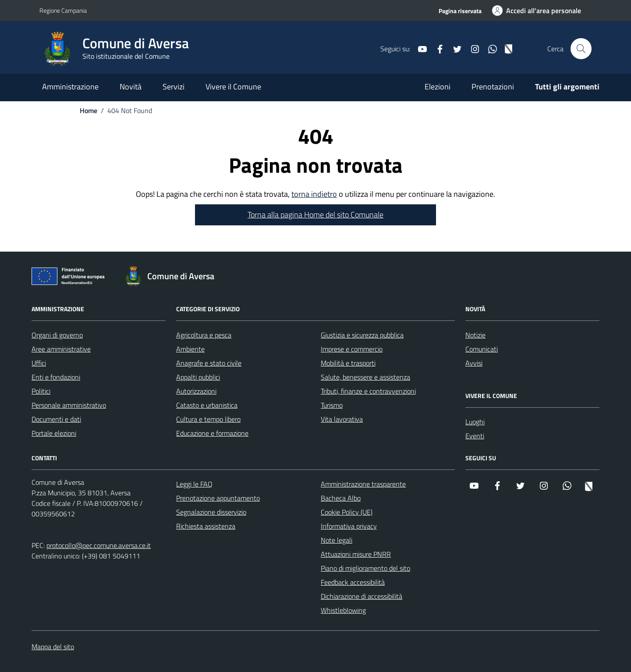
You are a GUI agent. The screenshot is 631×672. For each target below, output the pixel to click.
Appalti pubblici (198, 377)
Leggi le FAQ (194, 484)
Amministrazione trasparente (363, 484)
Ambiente (190, 349)
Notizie (475, 335)
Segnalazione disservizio (211, 512)
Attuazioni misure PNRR (356, 554)
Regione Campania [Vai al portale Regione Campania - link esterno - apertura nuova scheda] (63, 10)
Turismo (332, 405)
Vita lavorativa (342, 419)
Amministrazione (70, 87)
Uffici (39, 363)
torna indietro (314, 194)
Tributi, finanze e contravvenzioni (368, 391)
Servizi (174, 87)
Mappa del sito (53, 647)
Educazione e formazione (212, 433)
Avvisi (474, 363)
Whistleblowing (343, 610)
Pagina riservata (460, 11)
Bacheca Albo (341, 498)
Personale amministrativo (69, 405)
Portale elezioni (54, 433)
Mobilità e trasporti (348, 363)
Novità (131, 87)
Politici (41, 391)
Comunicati (482, 349)
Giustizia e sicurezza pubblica (362, 335)
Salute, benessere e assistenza (365, 377)
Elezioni (438, 87)
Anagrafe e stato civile (209, 363)
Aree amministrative (61, 349)
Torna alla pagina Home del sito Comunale (315, 215)
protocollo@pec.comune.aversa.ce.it (99, 545)
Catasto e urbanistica (207, 405)
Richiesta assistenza (206, 526)
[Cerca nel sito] (581, 49)
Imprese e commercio (352, 349)
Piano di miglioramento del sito (365, 568)
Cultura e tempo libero (208, 419)
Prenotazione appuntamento (218, 498)
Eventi (475, 436)
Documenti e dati (56, 419)
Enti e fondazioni (56, 377)
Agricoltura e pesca (204, 335)
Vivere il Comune (233, 87)
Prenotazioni (493, 87)
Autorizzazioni (196, 391)
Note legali (337, 540)
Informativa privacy (349, 526)
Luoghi (475, 422)
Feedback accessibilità (353, 582)
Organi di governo (57, 335)
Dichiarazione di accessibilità (362, 596)
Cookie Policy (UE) (347, 512)
